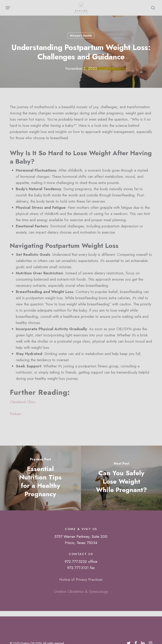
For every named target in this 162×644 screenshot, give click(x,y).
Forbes (15, 414)
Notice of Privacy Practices (81, 579)
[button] (8, 8)
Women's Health (81, 36)
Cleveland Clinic (23, 402)
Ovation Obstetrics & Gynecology (81, 591)
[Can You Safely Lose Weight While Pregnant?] (121, 478)
